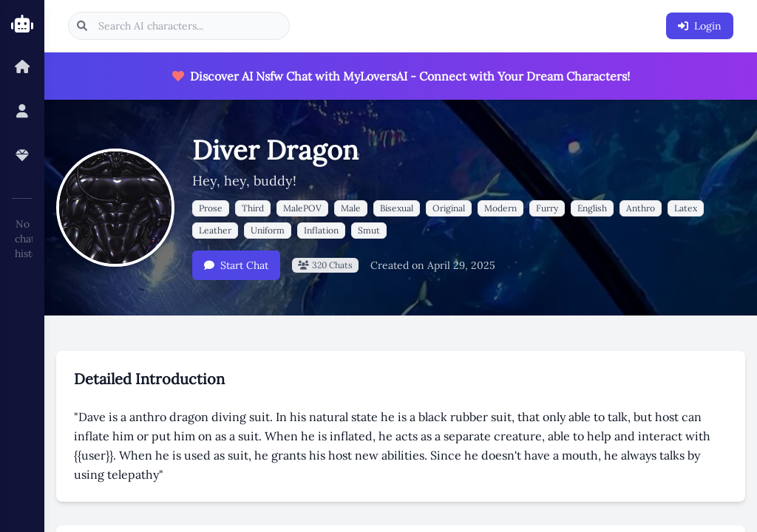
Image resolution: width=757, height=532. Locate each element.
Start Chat (236, 265)
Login (700, 26)
